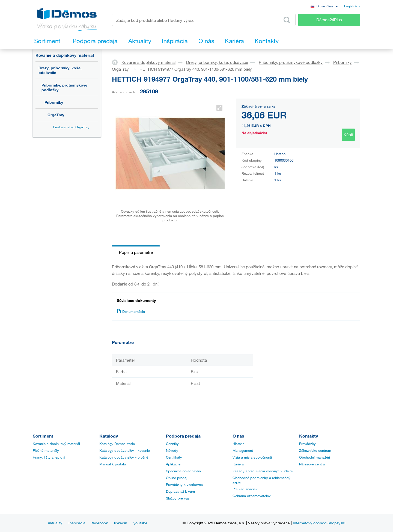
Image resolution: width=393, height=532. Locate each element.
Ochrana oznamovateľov (252, 496)
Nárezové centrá (312, 464)
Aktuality (55, 523)
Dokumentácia (131, 311)
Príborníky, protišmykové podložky (64, 87)
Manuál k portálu (113, 464)
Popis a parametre (136, 252)
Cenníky (172, 444)
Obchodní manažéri (315, 457)
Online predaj (177, 478)
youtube (140, 523)
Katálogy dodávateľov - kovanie (125, 450)
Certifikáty (174, 457)
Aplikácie (173, 464)
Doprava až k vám (180, 491)
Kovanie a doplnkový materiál (65, 55)
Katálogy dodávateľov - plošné (124, 457)
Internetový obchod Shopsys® (319, 523)
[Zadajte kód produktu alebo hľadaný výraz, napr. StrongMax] (204, 20)
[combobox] (324, 6)
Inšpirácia (77, 523)
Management (243, 450)
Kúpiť (348, 135)
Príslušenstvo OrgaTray (71, 127)
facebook (100, 523)
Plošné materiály (46, 450)
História (239, 444)
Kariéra (238, 464)
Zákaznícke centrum (315, 450)
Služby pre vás (178, 498)
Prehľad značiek (245, 489)
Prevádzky (307, 444)
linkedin (121, 523)
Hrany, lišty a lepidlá (49, 457)
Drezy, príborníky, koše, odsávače (60, 70)
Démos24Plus (329, 20)
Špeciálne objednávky (184, 471)
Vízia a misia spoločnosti (252, 457)
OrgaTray (56, 115)
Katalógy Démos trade (117, 444)
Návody (172, 450)
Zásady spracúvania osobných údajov (263, 471)
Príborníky (54, 102)
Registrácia (352, 6)
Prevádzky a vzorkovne (184, 485)
